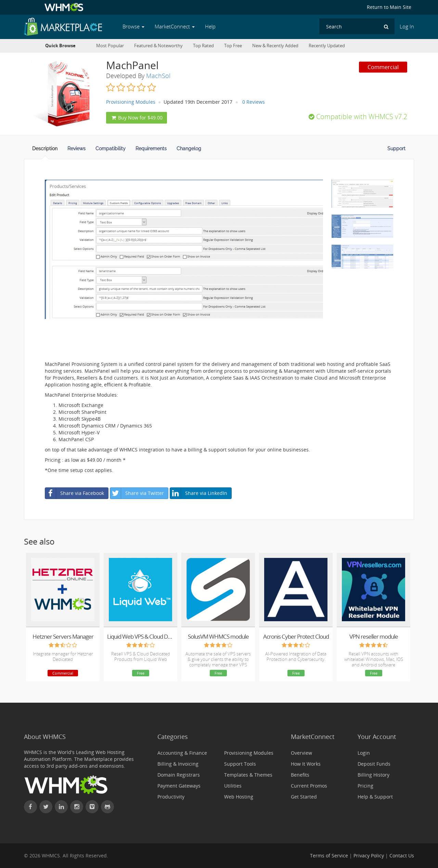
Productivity (171, 797)
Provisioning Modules (131, 102)
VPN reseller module (374, 636)
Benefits (300, 775)
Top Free (233, 46)
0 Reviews (254, 102)
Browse (133, 27)
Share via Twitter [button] (137, 493)
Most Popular (110, 46)
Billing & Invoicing (178, 764)
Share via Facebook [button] (75, 493)
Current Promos (309, 786)
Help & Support (375, 797)
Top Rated (203, 46)
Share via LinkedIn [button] (199, 493)
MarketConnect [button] (175, 27)
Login (364, 753)
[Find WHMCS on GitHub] (107, 807)
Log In (407, 27)
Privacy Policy (369, 856)
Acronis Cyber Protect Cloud (296, 636)
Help (210, 27)
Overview (301, 753)
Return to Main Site (389, 7)
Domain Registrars (179, 775)
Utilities (233, 786)
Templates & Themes (248, 775)
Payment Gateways (179, 786)
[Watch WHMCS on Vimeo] (92, 807)
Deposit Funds (374, 764)
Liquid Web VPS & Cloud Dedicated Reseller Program (140, 636)
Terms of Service (329, 856)
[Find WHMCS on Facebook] (30, 807)
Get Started (304, 797)
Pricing (365, 786)
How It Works (306, 764)
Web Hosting (239, 797)
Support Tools (240, 764)
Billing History (373, 775)
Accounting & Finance (182, 753)
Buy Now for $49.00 (137, 118)
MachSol (158, 76)
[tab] (45, 151)
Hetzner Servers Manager (63, 636)
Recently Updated (327, 46)
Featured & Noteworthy (158, 46)
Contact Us (402, 856)
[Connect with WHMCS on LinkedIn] (61, 807)
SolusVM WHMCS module (218, 636)
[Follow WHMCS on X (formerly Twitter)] (46, 807)
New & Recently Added (275, 46)
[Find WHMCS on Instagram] (77, 807)
